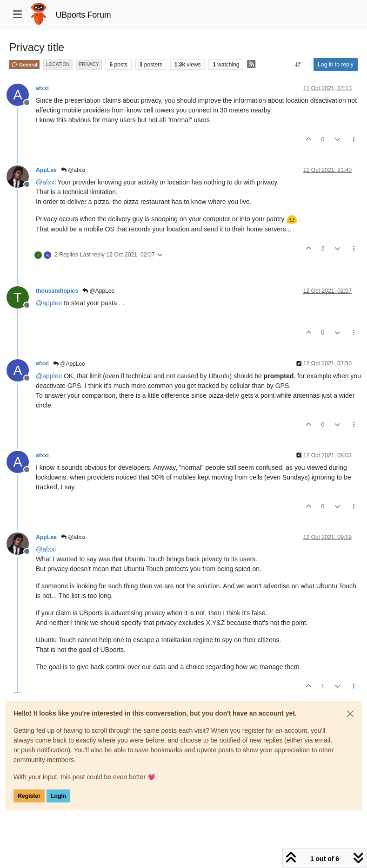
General (24, 65)
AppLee (46, 170)
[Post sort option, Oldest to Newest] (298, 65)
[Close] (350, 714)
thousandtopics (57, 291)
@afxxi (73, 170)
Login (58, 796)
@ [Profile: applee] (49, 303)
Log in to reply (336, 65)
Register (29, 796)
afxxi (42, 88)
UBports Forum (83, 15)
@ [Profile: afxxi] (46, 182)
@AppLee (98, 291)
